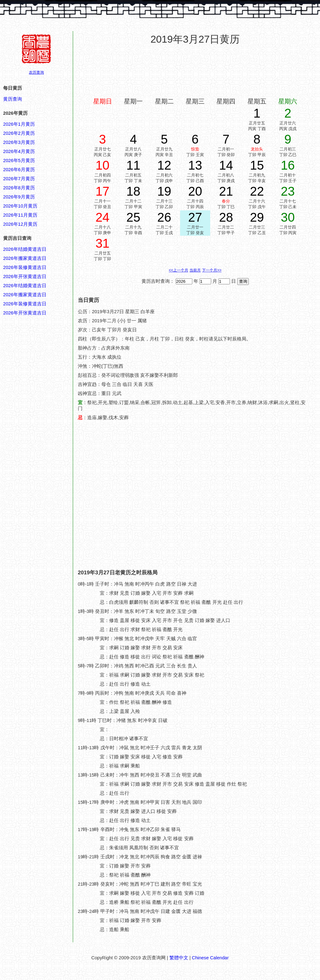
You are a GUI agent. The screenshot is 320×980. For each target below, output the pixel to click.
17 (102, 191)
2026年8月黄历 (19, 188)
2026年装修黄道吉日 (25, 267)
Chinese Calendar (210, 958)
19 (164, 191)
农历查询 (36, 72)
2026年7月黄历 (19, 179)
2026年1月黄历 (19, 124)
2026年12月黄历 (20, 224)
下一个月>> (212, 270)
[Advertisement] (195, 71)
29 (257, 217)
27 (195, 217)
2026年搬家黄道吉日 (25, 258)
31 (102, 243)
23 (288, 191)
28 (226, 217)
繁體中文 (179, 958)
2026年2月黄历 (19, 133)
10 (102, 165)
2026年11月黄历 (20, 215)
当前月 (195, 270)
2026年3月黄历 (19, 142)
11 (133, 165)
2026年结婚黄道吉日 (25, 249)
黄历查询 (13, 99)
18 (133, 191)
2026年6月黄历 (19, 170)
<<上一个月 (179, 270)
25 (133, 217)
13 (195, 165)
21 (226, 191)
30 (288, 217)
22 (257, 191)
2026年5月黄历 (19, 161)
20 (195, 191)
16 (288, 165)
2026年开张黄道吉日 (25, 277)
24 (102, 217)
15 (257, 165)
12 (164, 165)
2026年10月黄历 (20, 206)
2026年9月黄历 (19, 197)
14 (226, 165)
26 (164, 217)
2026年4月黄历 (19, 151)
